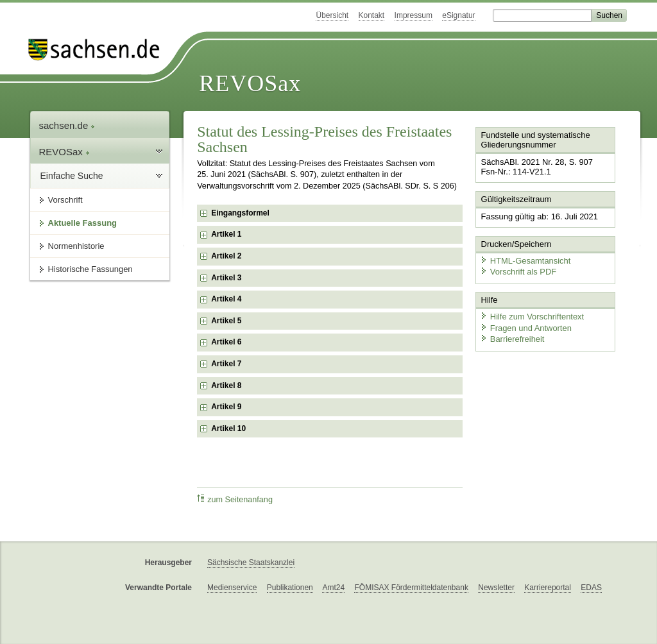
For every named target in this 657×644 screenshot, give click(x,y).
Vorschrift (65, 200)
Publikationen (290, 588)
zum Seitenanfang (235, 499)
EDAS (591, 588)
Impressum (414, 15)
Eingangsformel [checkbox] (240, 213)
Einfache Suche (72, 176)
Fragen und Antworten (525, 327)
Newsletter (496, 588)
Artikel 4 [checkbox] (226, 299)
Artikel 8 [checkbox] (226, 386)
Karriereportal (548, 588)
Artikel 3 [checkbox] (226, 278)
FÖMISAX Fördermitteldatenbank (411, 588)
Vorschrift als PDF (518, 271)
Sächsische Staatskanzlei (251, 563)
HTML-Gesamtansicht (525, 260)
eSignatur (458, 15)
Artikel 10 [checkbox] (228, 428)
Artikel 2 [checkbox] (226, 256)
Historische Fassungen (90, 269)
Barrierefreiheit (512, 338)
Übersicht (332, 15)
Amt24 (333, 588)
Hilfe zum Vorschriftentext (532, 316)
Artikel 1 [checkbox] (226, 234)
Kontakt (372, 15)
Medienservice (232, 588)
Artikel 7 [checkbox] (226, 364)
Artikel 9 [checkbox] (226, 407)
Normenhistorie (76, 246)
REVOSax (250, 83)
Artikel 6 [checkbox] (226, 342)
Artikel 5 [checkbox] (226, 321)
